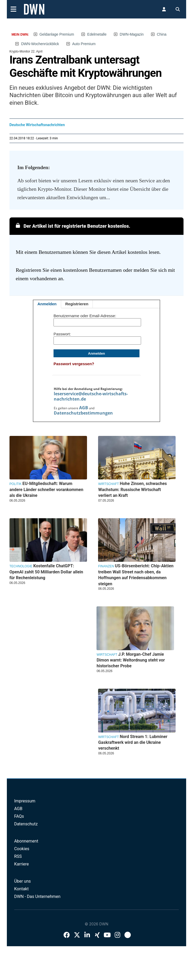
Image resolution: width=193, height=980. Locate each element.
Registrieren (77, 304)
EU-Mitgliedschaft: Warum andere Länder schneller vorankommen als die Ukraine (46, 489)
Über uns (23, 881)
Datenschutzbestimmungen (83, 413)
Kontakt (21, 889)
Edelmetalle (97, 34)
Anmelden (47, 304)
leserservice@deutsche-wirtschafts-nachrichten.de (91, 396)
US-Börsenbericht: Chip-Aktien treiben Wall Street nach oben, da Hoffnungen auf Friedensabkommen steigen (136, 575)
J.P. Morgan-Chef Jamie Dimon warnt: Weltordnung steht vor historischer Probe (131, 660)
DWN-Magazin (132, 34)
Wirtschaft (108, 484)
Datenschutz (26, 824)
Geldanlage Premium (57, 34)
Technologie (21, 566)
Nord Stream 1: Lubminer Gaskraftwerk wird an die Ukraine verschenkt (133, 743)
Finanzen (106, 566)
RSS (18, 856)
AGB (84, 408)
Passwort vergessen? (74, 364)
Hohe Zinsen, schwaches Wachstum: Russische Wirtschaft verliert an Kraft (132, 489)
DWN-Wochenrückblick (40, 44)
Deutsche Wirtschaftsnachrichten (37, 125)
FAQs (19, 816)
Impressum (25, 801)
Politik (16, 484)
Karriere (22, 864)
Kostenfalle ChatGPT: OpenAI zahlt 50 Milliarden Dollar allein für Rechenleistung (46, 572)
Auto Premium (84, 44)
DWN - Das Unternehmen (37, 896)
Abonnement (26, 841)
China (162, 34)
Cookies (22, 849)
